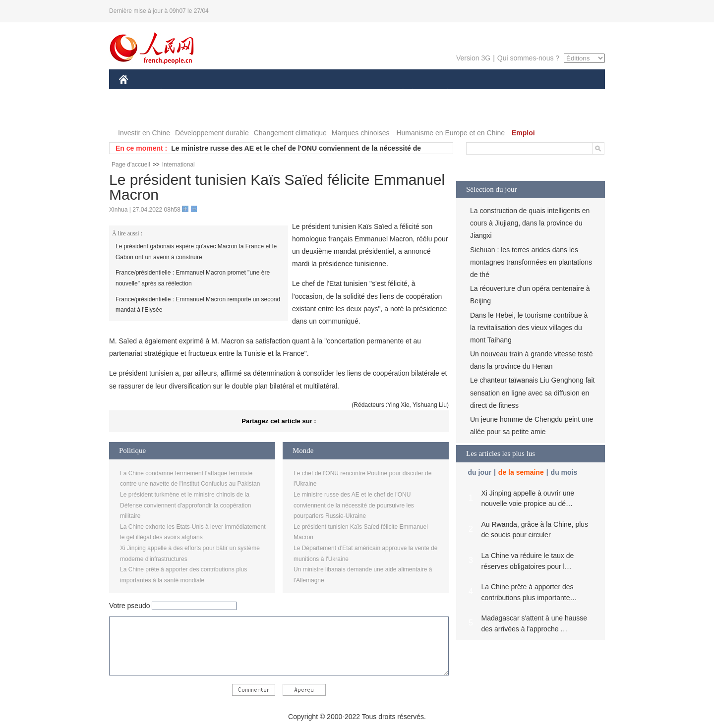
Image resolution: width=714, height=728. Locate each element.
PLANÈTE (442, 93)
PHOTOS (139, 113)
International (178, 165)
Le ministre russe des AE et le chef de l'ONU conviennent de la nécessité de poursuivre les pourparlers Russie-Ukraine (354, 505)
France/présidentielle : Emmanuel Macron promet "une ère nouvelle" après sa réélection (193, 278)
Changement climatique (290, 133)
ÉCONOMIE (179, 93)
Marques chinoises (361, 133)
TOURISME (524, 93)
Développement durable (212, 133)
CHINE (136, 93)
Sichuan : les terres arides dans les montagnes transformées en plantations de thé (531, 262)
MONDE (224, 93)
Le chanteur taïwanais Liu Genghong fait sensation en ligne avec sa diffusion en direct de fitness (532, 392)
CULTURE (354, 93)
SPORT (482, 93)
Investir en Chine (144, 133)
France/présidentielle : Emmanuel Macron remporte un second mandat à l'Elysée (198, 305)
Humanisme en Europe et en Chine (450, 133)
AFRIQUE (266, 93)
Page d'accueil (131, 165)
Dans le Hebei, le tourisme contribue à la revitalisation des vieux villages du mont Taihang (529, 328)
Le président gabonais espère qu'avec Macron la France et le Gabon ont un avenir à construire (196, 252)
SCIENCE (310, 93)
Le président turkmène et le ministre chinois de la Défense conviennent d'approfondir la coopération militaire (185, 505)
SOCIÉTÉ (398, 93)
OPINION (571, 93)
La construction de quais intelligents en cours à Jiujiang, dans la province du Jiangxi (530, 223)
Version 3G (473, 58)
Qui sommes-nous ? (528, 58)
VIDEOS (179, 113)
